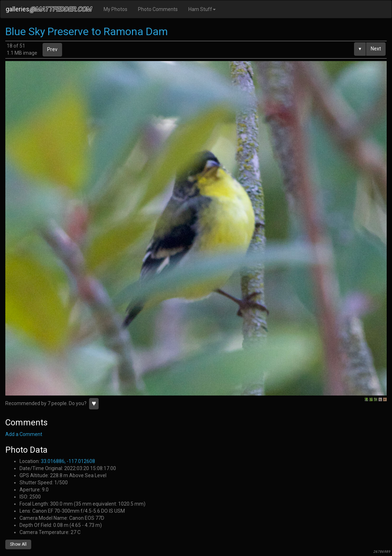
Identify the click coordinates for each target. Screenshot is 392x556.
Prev (52, 49)
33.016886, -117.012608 (68, 461)
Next (376, 49)
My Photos (115, 9)
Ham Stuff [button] (202, 9)
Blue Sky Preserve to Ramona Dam (87, 31)
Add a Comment (24, 434)
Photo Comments (158, 9)
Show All (18, 544)
